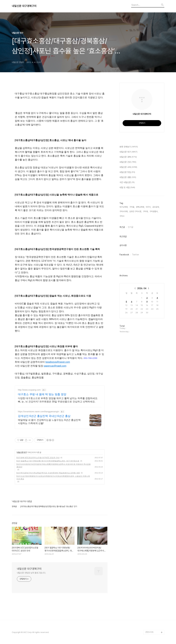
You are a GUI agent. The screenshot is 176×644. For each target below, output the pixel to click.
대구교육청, (124, 207)
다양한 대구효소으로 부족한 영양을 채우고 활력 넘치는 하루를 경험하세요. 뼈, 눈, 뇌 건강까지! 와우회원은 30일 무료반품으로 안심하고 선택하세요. (58, 400)
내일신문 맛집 (127, 172)
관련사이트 (149, 632)
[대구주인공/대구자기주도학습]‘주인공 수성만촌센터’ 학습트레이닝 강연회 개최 (48, 473)
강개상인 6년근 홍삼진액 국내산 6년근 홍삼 (44, 416)
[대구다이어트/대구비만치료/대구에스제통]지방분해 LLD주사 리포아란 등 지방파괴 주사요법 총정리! (54, 466)
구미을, (132, 207)
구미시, (122, 216)
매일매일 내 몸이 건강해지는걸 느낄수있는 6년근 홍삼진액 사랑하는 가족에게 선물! (49, 422)
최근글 (122, 227)
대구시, (148, 207)
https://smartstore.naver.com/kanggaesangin (39, 412)
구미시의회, (124, 211)
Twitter (136, 255)
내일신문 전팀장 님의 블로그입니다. (31, 573)
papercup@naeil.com (55, 366)
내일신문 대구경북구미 (24, 6)
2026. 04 (142, 288)
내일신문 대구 (22, 452)
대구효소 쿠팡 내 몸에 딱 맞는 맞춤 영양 (42, 394)
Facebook (124, 255)
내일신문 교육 (128, 167)
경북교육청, (140, 207)
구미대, (146, 211)
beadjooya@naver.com (58, 362)
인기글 (131, 227)
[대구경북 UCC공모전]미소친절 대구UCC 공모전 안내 (38, 458)
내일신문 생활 (128, 177)
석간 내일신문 (127, 183)
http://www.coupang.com (29, 390)
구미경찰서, (154, 211)
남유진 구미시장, (136, 211)
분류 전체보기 (129, 147)
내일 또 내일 (127, 188)
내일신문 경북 (128, 157)
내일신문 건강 (128, 162)
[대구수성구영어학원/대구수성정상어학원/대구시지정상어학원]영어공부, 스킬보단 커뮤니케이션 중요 (53, 478)
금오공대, (156, 207)
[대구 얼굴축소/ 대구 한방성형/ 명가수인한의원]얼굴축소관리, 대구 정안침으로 (48, 461)
